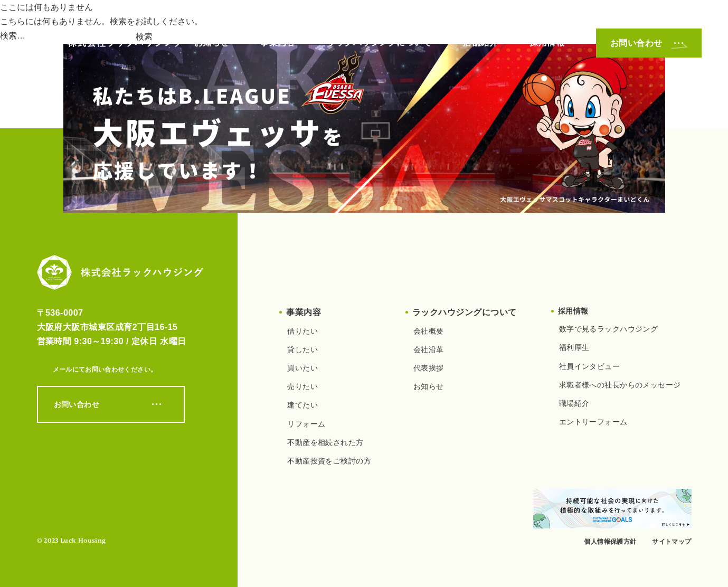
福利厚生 (574, 347)
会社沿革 (429, 349)
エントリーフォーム (593, 422)
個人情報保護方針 (610, 542)
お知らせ (212, 42)
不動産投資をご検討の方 (329, 461)
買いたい (302, 368)
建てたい (302, 405)
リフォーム (306, 424)
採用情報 (547, 42)
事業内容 (278, 42)
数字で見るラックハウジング (608, 329)
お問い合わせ (649, 43)
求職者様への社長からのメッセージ (620, 385)
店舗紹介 (480, 42)
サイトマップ (672, 542)
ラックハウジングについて (379, 42)
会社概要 (429, 331)
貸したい (302, 349)
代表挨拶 (429, 368)
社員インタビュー (589, 366)
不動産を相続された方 (325, 442)
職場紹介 (574, 403)
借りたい (302, 331)
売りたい (302, 386)
